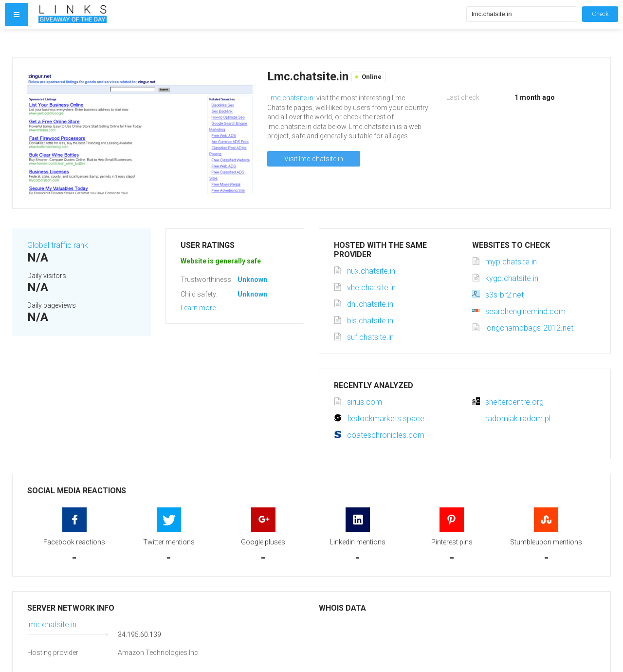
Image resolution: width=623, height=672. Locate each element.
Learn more (198, 308)
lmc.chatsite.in (52, 625)
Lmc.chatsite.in (290, 98)
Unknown (252, 280)
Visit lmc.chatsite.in (314, 159)
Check (600, 14)
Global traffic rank (58, 245)
